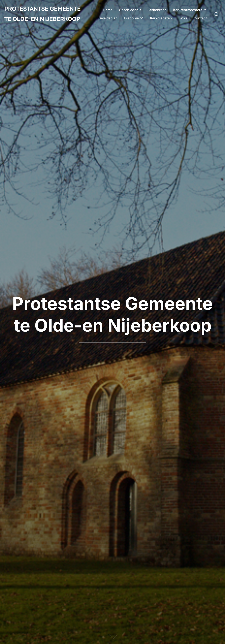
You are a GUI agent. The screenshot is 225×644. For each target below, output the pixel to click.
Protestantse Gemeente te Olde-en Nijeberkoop (42, 14)
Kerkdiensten (161, 18)
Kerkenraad (157, 10)
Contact (200, 18)
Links (183, 18)
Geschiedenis (130, 10)
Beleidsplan (108, 18)
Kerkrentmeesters (190, 10)
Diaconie (134, 18)
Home (108, 10)
